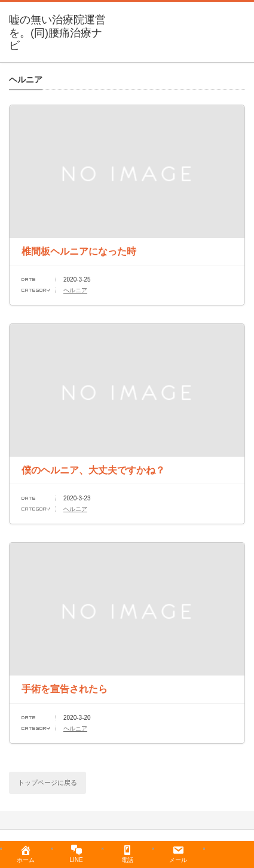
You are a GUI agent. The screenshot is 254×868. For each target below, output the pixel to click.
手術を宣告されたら (65, 689)
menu (248, 15)
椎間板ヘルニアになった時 (79, 251)
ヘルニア (75, 290)
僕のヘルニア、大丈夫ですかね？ (93, 470)
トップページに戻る (48, 783)
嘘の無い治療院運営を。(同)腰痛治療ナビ (57, 33)
